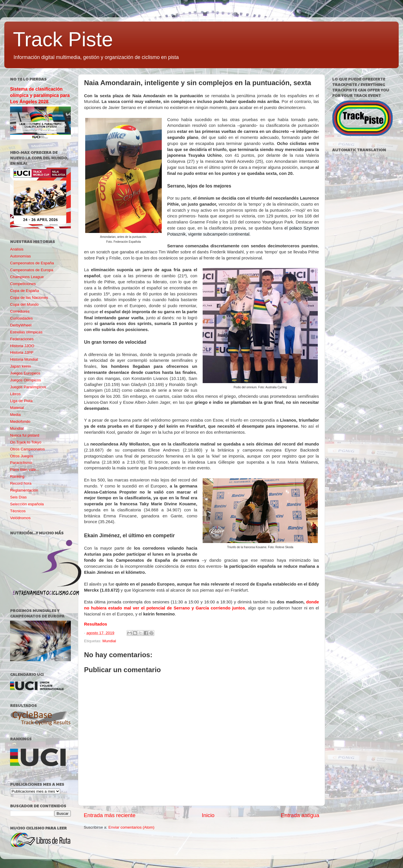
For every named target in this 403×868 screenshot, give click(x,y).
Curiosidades (21, 318)
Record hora (21, 483)
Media (15, 415)
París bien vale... (25, 470)
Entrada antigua (300, 815)
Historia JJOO (22, 346)
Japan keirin (21, 366)
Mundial (109, 641)
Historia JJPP (22, 352)
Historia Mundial (24, 359)
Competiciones (23, 284)
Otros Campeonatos (27, 449)
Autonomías (20, 256)
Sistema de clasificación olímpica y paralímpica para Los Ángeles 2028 (40, 95)
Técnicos (18, 511)
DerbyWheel (21, 325)
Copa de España (25, 291)
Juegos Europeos (25, 373)
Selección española (27, 504)
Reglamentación (24, 490)
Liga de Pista (21, 401)
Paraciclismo (21, 463)
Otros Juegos (22, 456)
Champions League (27, 277)
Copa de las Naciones (29, 298)
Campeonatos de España (32, 263)
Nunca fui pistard (25, 435)
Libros (15, 394)
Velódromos (20, 518)
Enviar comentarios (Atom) (132, 827)
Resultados (96, 624)
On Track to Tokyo (26, 442)
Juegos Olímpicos (25, 380)
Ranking (17, 476)
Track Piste (63, 39)
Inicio (208, 815)
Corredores (20, 311)
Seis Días (18, 497)
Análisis (17, 249)
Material (17, 408)
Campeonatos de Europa (32, 270)
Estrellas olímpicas (26, 332)
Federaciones (22, 339)
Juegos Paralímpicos (28, 387)
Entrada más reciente (110, 815)
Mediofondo (20, 421)
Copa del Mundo (24, 304)
